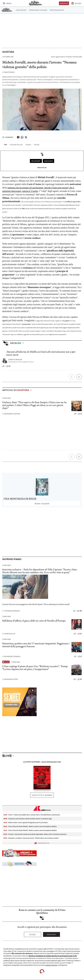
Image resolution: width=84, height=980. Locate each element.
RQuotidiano (8, 72)
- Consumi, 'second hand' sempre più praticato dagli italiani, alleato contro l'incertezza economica (35, 834)
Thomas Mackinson (11, 611)
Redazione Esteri (10, 679)
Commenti (8, 137)
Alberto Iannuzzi (15, 360)
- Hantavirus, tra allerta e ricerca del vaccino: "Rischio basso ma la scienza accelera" (31, 838)
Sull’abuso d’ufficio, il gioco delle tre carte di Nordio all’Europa (34, 621)
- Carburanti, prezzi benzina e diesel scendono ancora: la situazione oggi (28, 819)
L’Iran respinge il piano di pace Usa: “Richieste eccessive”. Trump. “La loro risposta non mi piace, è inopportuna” (35, 668)
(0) (80, 679)
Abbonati (64, 3)
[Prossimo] (79, 377)
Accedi (33, 934)
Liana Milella (9, 634)
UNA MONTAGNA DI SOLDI (20, 499)
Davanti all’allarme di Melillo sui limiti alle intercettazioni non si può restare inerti (41, 353)
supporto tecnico (51, 965)
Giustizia (8, 52)
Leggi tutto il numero (42, 795)
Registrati (52, 934)
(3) (80, 634)
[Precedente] (72, 377)
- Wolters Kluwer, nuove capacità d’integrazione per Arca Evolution (26, 823)
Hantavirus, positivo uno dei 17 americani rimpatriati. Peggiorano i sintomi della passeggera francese (36, 645)
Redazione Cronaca (11, 656)
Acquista (42, 504)
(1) (80, 414)
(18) (79, 611)
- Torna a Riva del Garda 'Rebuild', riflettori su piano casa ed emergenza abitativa (30, 826)
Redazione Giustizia (11, 414)
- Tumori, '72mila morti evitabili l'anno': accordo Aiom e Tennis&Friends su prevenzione (32, 815)
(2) (8, 366)
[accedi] (76, 3)
